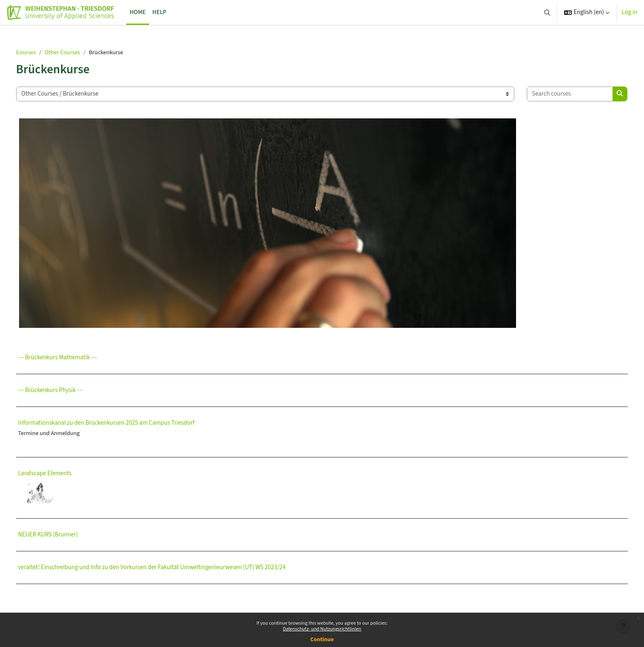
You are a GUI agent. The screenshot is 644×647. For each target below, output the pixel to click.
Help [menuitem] (159, 12)
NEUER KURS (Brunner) (68, 561)
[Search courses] (79, 120)
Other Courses (83, 52)
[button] (547, 12)
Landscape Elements (64, 500)
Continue (322, 640)
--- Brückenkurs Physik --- (70, 416)
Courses (46, 52)
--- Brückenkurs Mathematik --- (77, 384)
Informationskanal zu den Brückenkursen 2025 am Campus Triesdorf (126, 449)
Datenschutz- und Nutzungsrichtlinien (322, 629)
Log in (630, 12)
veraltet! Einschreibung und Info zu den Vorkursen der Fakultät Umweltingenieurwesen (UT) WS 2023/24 (171, 594)
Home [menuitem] (138, 12)
